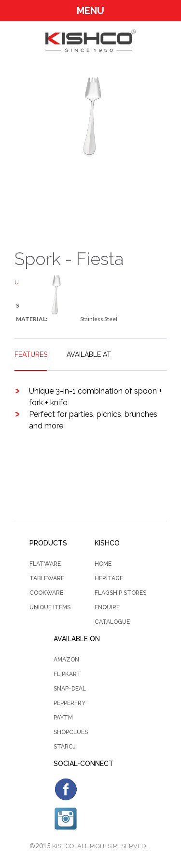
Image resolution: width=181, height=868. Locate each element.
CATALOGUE (112, 622)
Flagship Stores (120, 593)
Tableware (47, 578)
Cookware (46, 593)
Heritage (109, 578)
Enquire (107, 607)
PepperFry (70, 703)
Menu (90, 11)
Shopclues (71, 732)
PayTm (63, 718)
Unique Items (50, 607)
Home (103, 564)
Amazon (66, 660)
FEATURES (31, 354)
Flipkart (67, 674)
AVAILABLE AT (89, 354)
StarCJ (65, 747)
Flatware (45, 564)
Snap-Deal (70, 689)
